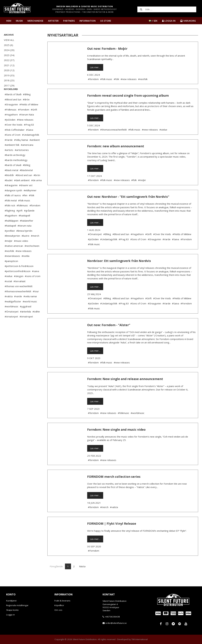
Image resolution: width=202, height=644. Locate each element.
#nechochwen (32, 255)
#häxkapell (10, 235)
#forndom (35, 215)
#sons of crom (33, 285)
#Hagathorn (11, 124)
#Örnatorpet (12, 321)
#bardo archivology (15, 164)
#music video (21, 250)
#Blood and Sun (13, 109)
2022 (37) (9, 60)
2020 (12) (9, 70)
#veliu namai (30, 306)
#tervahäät (20, 291)
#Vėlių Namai (21, 149)
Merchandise (35, 21)
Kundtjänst (11, 601)
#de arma (36, 190)
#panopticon (11, 270)
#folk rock (10, 215)
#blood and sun (24, 184)
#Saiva (30, 139)
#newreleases (12, 265)
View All (9, 40)
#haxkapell (24, 225)
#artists (9, 159)
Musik (19, 21)
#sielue (9, 285)
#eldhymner (30, 200)
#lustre (25, 245)
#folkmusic (22, 215)
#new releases (24, 260)
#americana (27, 154)
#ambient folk (12, 154)
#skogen (19, 285)
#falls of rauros (13, 205)
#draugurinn (11, 195)
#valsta (9, 306)
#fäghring (10, 220)
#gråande (29, 220)
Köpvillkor (59, 605)
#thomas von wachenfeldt (19, 296)
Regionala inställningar (17, 605)
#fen (25, 205)
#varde (18, 306)
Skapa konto (12, 610)
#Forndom (24, 119)
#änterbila (25, 321)
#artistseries (22, 159)
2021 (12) (9, 65)
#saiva (36, 280)
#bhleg (27, 174)
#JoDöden (10, 129)
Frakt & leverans (62, 601)
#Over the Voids (14, 134)
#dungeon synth (13, 200)
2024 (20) (9, 50)
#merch (35, 245)
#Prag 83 (29, 134)
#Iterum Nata (27, 124)
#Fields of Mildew (29, 114)
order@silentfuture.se (116, 623)
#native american (14, 255)
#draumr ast (26, 195)
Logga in (10, 615)
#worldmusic (11, 316)
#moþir (9, 250)
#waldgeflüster (13, 311)
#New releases (25, 129)
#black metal (11, 179)
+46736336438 (112, 617)
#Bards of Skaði (13, 104)
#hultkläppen (11, 230)
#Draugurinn (11, 114)
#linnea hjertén (24, 240)
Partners (69, 21)
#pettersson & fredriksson (19, 275)
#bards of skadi (13, 174)
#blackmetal (26, 179)
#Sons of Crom (13, 144)
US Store (106, 21)
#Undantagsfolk (31, 144)
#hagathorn (11, 225)
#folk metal (11, 210)
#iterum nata (24, 235)
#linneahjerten (12, 245)
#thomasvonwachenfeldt (18, 301)
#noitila (25, 265)
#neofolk (9, 260)
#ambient (35, 149)
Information (87, 21)
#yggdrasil (26, 316)
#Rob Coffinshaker (15, 139)
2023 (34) (9, 55)
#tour (36, 301)
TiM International (140, 639)
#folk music (24, 210)
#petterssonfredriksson (18, 280)
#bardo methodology (16, 169)
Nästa (82, 566)
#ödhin (36, 321)
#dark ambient (22, 190)
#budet (9, 190)
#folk (32, 205)
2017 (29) (9, 85)
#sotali (8, 291)
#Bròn (26, 109)
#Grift (34, 119)
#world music (30, 311)
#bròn (37, 184)
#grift (20, 220)
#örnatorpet (11, 326)
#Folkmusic (11, 119)
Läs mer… (95, 67)
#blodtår (9, 184)
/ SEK (153, 21)
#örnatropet (26, 326)
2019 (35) (9, 75)
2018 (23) (9, 80)
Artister (53, 21)
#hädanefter (27, 230)
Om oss (58, 610)
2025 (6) (8, 45)
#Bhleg (27, 104)
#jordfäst (10, 240)
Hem (9, 21)
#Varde (9, 149)
